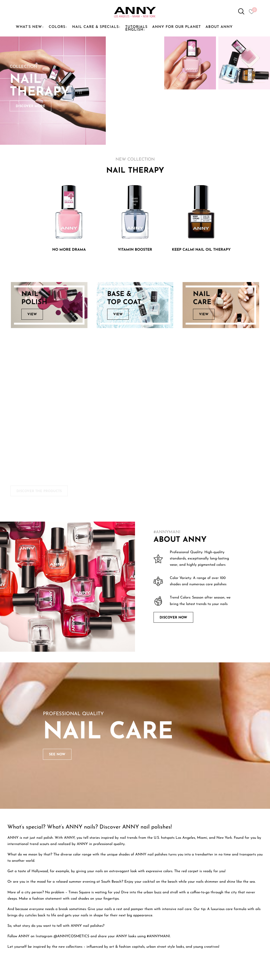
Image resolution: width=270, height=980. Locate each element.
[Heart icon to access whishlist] (253, 13)
